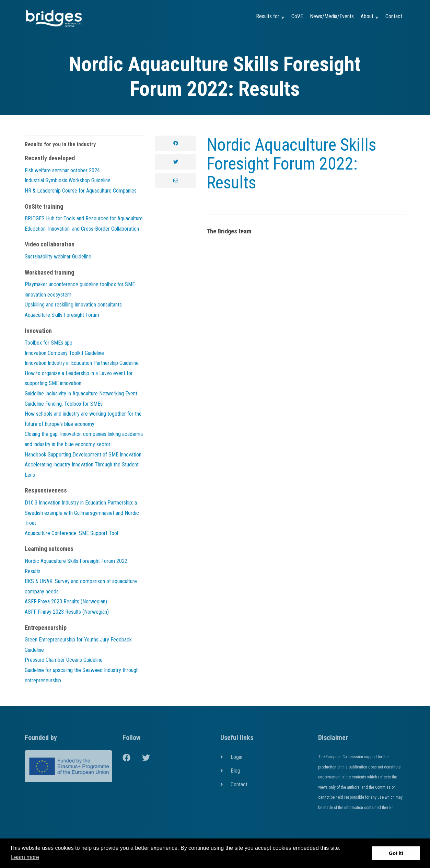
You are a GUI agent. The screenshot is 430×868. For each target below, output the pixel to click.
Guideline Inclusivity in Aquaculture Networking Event (81, 394)
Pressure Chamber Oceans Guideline (64, 660)
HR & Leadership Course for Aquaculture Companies (81, 191)
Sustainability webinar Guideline (58, 257)
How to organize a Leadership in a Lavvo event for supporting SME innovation (79, 378)
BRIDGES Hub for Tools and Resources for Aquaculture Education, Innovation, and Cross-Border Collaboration (84, 224)
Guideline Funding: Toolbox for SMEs (64, 404)
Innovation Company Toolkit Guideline (64, 353)
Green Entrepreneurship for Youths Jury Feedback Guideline (78, 645)
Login (236, 757)
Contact (394, 16)
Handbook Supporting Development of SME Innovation (83, 455)
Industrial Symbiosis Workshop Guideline (68, 180)
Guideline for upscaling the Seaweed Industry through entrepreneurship (82, 675)
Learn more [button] (25, 857)
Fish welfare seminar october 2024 (62, 170)
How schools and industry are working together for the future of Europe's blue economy (83, 419)
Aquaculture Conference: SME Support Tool (71, 533)
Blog (235, 771)
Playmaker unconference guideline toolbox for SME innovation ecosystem (80, 290)
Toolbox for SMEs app (49, 343)
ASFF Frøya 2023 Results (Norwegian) (66, 601)
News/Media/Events (332, 16)
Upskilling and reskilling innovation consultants (73, 305)
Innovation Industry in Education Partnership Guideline (82, 363)
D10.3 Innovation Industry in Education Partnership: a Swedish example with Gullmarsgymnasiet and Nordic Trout (82, 513)
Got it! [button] (396, 853)
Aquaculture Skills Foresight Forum (62, 315)
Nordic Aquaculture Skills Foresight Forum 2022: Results (291, 164)
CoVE (297, 16)
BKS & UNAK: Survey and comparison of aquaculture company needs (81, 586)
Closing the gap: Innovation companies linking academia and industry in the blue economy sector (84, 439)
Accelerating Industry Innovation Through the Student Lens (82, 470)
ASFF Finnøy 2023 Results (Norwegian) (67, 612)
